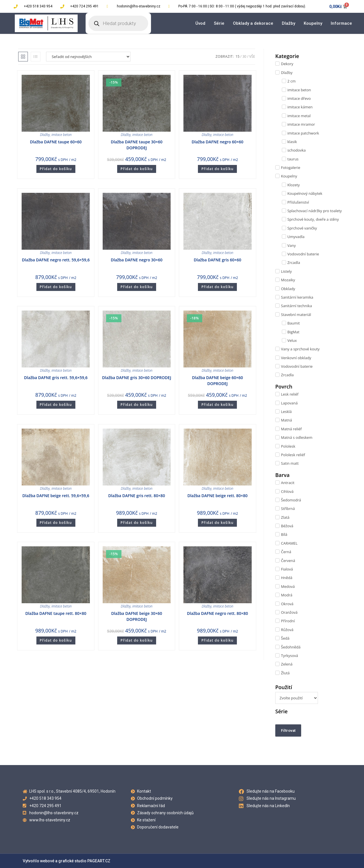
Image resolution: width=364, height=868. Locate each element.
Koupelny (313, 23)
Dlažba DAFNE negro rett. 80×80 (218, 613)
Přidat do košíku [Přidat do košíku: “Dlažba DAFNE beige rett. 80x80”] (217, 523)
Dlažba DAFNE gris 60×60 (217, 260)
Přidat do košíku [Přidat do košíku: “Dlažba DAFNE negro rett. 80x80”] (217, 640)
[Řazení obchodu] (88, 57)
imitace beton (62, 135)
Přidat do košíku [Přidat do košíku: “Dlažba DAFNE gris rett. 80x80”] (137, 523)
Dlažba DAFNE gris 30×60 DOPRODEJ (137, 378)
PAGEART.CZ (99, 861)
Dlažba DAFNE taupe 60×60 (56, 142)
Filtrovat (288, 730)
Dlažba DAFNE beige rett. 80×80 (218, 496)
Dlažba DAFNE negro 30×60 (137, 260)
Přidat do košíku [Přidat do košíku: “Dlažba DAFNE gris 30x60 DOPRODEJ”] (137, 405)
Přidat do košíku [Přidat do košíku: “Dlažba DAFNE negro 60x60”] (217, 169)
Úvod (200, 23)
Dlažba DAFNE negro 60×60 (218, 142)
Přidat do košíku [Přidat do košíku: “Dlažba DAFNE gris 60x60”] (217, 287)
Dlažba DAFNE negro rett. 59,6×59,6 (56, 260)
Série (219, 23)
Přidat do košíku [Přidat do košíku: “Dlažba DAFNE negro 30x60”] (137, 287)
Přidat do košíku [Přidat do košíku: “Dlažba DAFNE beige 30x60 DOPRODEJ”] (137, 640)
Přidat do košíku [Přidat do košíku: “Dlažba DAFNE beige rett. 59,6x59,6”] (56, 523)
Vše (252, 56)
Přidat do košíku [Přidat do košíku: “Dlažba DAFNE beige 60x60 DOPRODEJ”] (217, 405)
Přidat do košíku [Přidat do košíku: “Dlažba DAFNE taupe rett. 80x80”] (56, 640)
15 (237, 56)
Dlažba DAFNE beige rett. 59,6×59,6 (56, 496)
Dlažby (288, 23)
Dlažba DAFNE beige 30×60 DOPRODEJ (137, 616)
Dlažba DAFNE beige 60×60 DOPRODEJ (217, 381)
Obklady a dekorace (253, 23)
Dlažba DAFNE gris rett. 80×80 (137, 496)
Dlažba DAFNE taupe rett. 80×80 (56, 613)
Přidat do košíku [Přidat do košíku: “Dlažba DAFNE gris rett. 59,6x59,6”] (56, 405)
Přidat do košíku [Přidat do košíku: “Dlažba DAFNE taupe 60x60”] (56, 169)
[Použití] (297, 698)
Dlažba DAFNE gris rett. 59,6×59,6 (56, 378)
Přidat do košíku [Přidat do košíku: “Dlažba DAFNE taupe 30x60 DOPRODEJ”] (137, 169)
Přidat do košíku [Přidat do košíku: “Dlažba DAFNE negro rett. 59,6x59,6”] (56, 287)
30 (244, 56)
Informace (341, 23)
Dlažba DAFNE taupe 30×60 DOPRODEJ (137, 145)
